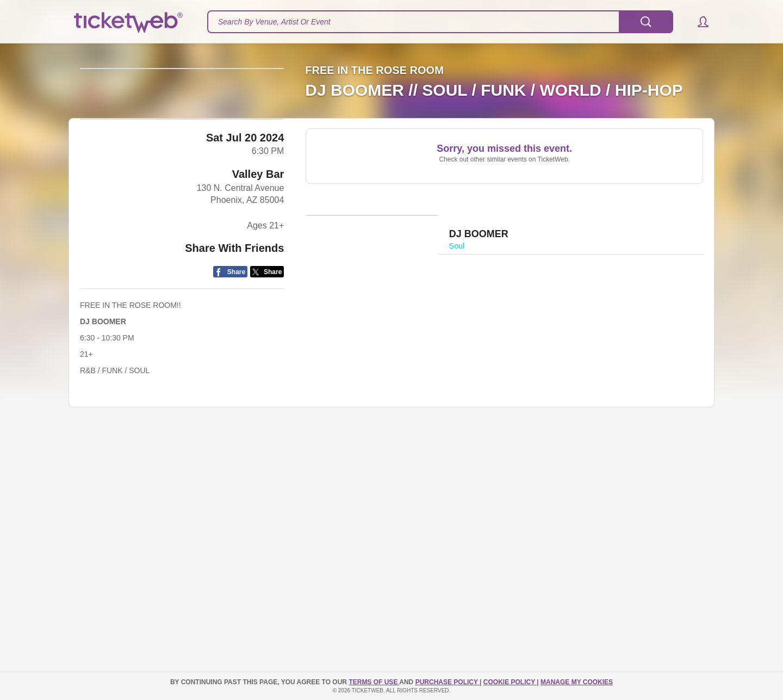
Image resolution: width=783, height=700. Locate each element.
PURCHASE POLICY (448, 682)
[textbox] (440, 22)
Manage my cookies (577, 682)
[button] (698, 22)
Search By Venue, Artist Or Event (274, 22)
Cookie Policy (510, 682)
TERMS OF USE (374, 682)
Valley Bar (258, 327)
